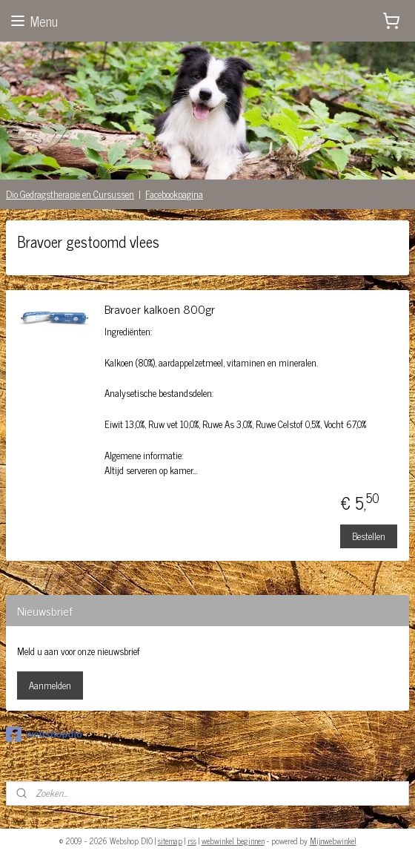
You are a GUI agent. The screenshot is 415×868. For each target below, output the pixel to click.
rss (192, 841)
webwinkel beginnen (233, 841)
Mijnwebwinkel (333, 841)
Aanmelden (50, 685)
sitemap (170, 841)
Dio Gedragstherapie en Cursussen (70, 194)
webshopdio (44, 734)
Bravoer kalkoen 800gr (160, 310)
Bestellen (369, 536)
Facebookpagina (174, 194)
